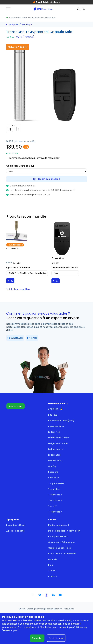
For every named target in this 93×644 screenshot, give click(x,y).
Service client (16, 406)
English (30, 609)
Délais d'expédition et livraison (64, 531)
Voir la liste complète (18, 289)
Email (32, 338)
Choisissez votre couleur (20, 166)
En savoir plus (56, 638)
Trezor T (52, 506)
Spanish (50, 609)
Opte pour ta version (18, 268)
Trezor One (54, 489)
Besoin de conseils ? (47, 179)
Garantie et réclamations (62, 542)
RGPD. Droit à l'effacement (62, 554)
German (40, 609)
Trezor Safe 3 (55, 495)
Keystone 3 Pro (56, 426)
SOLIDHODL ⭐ (55, 409)
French (59, 609)
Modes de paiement (59, 525)
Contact (53, 576)
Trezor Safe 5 (55, 500)
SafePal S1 (53, 478)
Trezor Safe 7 (55, 512)
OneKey (52, 466)
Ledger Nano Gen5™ (59, 438)
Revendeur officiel (16, 525)
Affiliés (52, 571)
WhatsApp (15, 338)
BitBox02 (53, 415)
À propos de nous (15, 531)
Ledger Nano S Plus (58, 443)
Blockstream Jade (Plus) (61, 421)
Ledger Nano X (56, 449)
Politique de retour (58, 536)
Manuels (53, 559)
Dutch (22, 609)
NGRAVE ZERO (55, 460)
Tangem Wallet (56, 483)
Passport (53, 472)
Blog (51, 565)
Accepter (37, 638)
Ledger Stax (54, 455)
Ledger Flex (54, 432)
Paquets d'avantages (21, 25)
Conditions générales (60, 548)
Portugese (69, 609)
